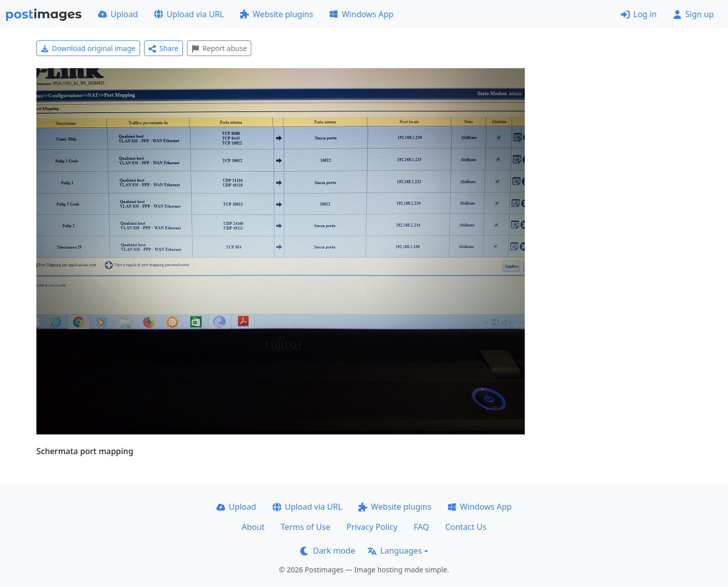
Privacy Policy (372, 527)
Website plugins (277, 14)
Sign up (693, 14)
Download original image (88, 48)
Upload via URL (189, 14)
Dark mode (328, 551)
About (253, 527)
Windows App (361, 14)
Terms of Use (305, 527)
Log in (639, 14)
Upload (118, 14)
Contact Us (466, 527)
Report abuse (219, 48)
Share (164, 48)
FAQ (421, 527)
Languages (395, 551)
